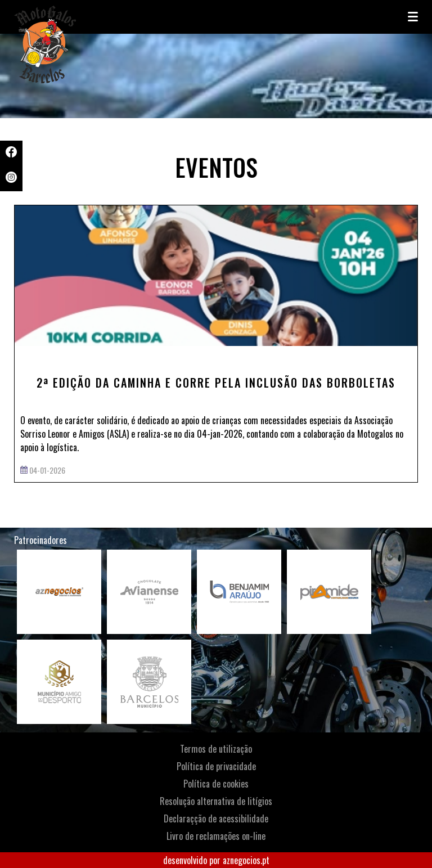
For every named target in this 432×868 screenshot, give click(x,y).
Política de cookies (216, 784)
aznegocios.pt (246, 860)
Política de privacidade (216, 766)
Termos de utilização (216, 749)
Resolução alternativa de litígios (216, 801)
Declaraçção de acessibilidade (216, 818)
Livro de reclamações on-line (216, 836)
